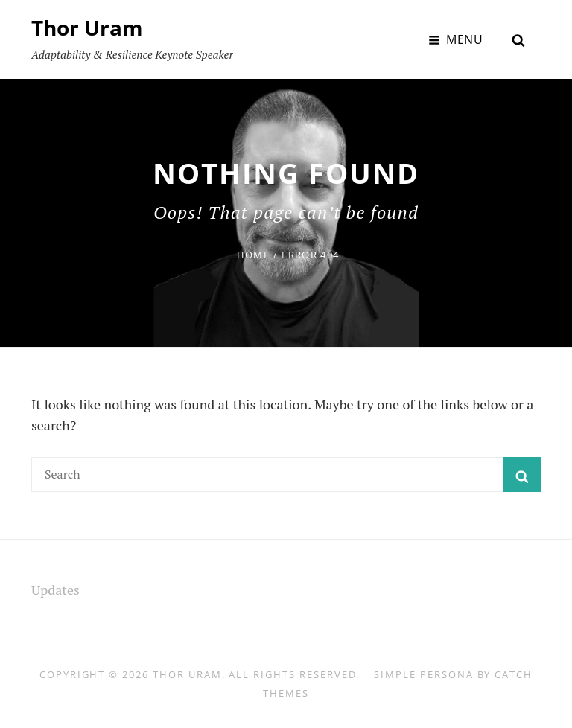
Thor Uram (87, 28)
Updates (55, 590)
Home (253, 255)
